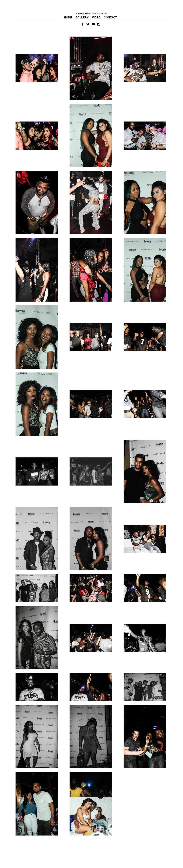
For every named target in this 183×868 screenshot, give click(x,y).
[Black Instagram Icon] (99, 24)
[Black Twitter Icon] (88, 24)
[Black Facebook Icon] (82, 24)
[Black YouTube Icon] (93, 24)
